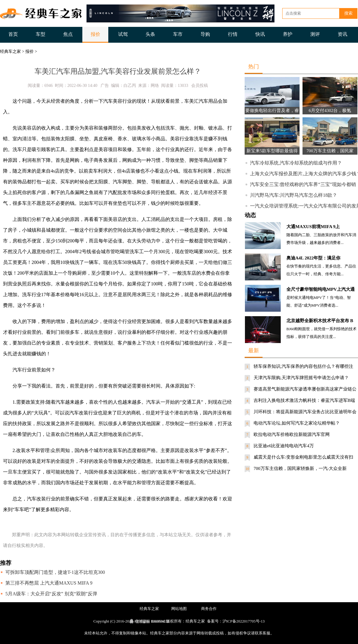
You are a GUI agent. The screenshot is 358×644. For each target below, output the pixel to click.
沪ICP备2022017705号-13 (244, 621)
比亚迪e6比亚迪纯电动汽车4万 (284, 446)
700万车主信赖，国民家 (330, 151)
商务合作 (209, 609)
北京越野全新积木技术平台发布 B (320, 321)
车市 (178, 34)
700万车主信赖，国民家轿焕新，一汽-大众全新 (300, 468)
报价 (95, 34)
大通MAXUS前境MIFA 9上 (313, 227)
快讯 (260, 34)
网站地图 (179, 609)
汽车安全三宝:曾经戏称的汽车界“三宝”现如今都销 (303, 184)
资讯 (342, 34)
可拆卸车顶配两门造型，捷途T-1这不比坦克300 (55, 572)
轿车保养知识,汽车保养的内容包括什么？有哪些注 (303, 366)
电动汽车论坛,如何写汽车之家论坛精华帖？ (297, 423)
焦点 (68, 34)
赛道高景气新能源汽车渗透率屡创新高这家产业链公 (305, 389)
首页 (13, 34)
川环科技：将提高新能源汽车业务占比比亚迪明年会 (305, 412)
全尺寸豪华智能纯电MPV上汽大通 (321, 289)
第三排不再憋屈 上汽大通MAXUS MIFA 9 (49, 583)
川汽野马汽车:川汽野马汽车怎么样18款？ (294, 195)
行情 (233, 34)
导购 (205, 34)
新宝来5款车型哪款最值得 (272, 151)
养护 (288, 34)
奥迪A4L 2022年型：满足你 (313, 258)
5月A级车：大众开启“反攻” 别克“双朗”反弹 (51, 594)
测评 (315, 34)
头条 (150, 34)
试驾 (123, 34)
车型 (41, 34)
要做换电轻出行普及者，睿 (272, 110)
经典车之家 (10, 52)
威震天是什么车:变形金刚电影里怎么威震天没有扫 (303, 457)
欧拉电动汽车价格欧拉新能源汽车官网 (292, 434)
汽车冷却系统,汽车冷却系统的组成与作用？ (296, 163)
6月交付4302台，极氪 (330, 110)
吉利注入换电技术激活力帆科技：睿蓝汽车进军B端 (304, 400)
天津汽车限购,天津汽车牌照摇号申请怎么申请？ (301, 378)
